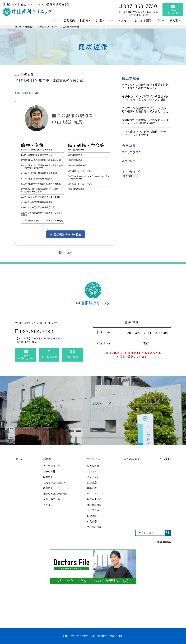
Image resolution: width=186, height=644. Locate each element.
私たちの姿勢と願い (54, 482)
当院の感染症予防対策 (55, 494)
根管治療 (92, 516)
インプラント (94, 477)
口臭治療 (92, 521)
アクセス (124, 21)
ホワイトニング (95, 494)
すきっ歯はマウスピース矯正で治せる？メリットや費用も (144, 133)
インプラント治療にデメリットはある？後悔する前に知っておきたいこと (145, 110)
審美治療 (92, 488)
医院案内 (69, 21)
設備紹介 (48, 488)
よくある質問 (143, 21)
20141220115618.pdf (27, 93)
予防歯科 (92, 471)
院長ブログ (129, 161)
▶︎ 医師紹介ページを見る (66, 234)
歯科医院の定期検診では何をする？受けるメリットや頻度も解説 (145, 122)
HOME (18, 27)
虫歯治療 (92, 482)
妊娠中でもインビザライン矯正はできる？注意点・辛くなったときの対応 (145, 98)
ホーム (54, 21)
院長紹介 (86, 21)
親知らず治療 (94, 499)
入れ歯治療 (93, 510)
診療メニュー (105, 21)
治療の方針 (49, 471)
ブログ (160, 21)
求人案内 (175, 21)
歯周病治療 (93, 466)
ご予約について (52, 466)
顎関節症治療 (94, 505)
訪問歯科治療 (94, 527)
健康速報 (29, 27)
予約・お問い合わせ (54, 499)
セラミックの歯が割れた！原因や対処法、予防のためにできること (145, 86)
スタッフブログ (131, 152)
